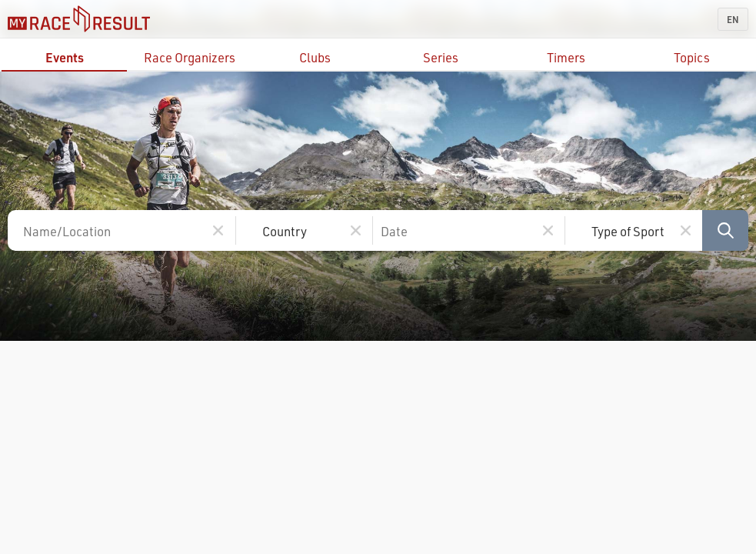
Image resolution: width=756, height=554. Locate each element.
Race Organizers (190, 57)
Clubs (315, 57)
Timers (566, 57)
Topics (692, 57)
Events (65, 57)
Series (441, 57)
